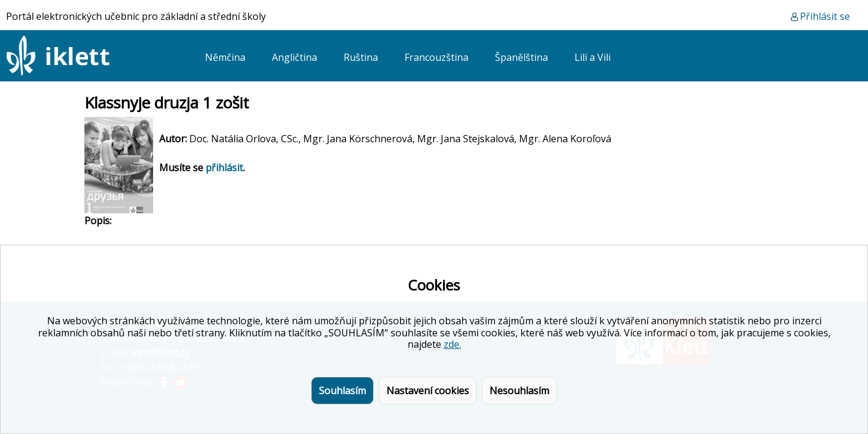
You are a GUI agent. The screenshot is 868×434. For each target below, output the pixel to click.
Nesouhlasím (519, 391)
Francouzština (436, 57)
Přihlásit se (825, 16)
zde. (452, 344)
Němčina (225, 57)
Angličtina (294, 57)
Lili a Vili (593, 57)
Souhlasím (342, 391)
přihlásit (224, 168)
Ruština (361, 57)
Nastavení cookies (428, 391)
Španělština (521, 57)
